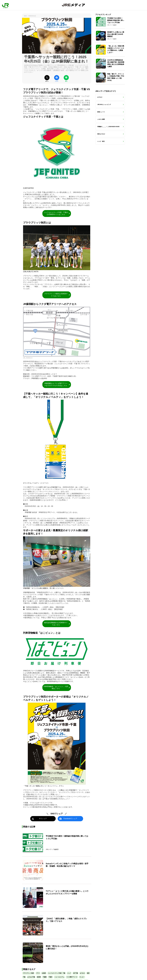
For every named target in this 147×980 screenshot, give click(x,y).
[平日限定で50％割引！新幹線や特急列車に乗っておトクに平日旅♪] (57, 843)
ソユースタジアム (59, 977)
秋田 (88, 973)
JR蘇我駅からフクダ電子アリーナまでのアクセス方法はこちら (57, 384)
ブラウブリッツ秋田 (28, 973)
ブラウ (38, 973)
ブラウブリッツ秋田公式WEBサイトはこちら (57, 295)
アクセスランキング (103, 15)
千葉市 (50, 977)
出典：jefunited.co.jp (28, 358)
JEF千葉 (75, 973)
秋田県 (39, 977)
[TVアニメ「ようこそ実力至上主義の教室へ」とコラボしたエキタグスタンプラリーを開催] (57, 898)
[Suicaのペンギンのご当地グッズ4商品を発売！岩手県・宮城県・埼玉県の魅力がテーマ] (57, 870)
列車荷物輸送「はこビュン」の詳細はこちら (57, 687)
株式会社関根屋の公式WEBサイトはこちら (57, 624)
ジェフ (69, 973)
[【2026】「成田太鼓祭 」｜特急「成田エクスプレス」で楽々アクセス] (57, 925)
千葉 (24, 977)
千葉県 (45, 977)
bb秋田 (44, 973)
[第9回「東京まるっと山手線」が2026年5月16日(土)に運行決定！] (57, 953)
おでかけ (82, 973)
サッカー (82, 977)
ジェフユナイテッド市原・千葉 (57, 973)
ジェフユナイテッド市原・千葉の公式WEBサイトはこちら (57, 213)
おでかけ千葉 (31, 977)
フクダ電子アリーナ (72, 977)
